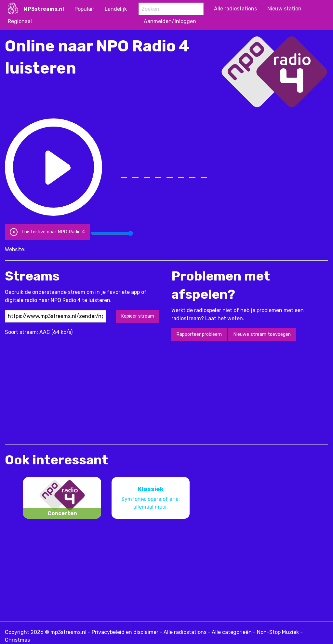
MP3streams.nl (44, 9)
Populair (84, 9)
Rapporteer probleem (199, 334)
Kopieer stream (138, 316)
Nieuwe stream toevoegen (262, 334)
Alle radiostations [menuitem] (235, 9)
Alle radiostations (185, 632)
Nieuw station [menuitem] (284, 9)
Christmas (17, 640)
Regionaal (20, 21)
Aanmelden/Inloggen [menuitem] (170, 21)
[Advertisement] (123, 392)
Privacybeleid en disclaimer (125, 632)
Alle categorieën (232, 632)
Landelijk (116, 9)
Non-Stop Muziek (278, 632)
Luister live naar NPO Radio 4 (47, 232)
